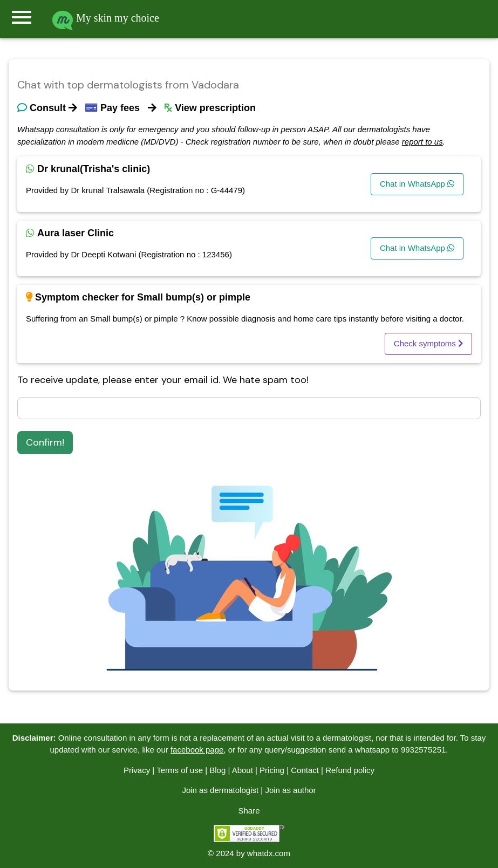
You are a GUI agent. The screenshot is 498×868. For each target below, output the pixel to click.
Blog (217, 770)
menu (22, 17)
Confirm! (45, 442)
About (243, 770)
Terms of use (180, 770)
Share (249, 811)
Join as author (290, 790)
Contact (305, 770)
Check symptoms (428, 343)
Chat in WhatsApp (417, 184)
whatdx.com (269, 853)
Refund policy (350, 770)
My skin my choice (105, 18)
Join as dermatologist (220, 790)
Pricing (272, 770)
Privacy (137, 770)
